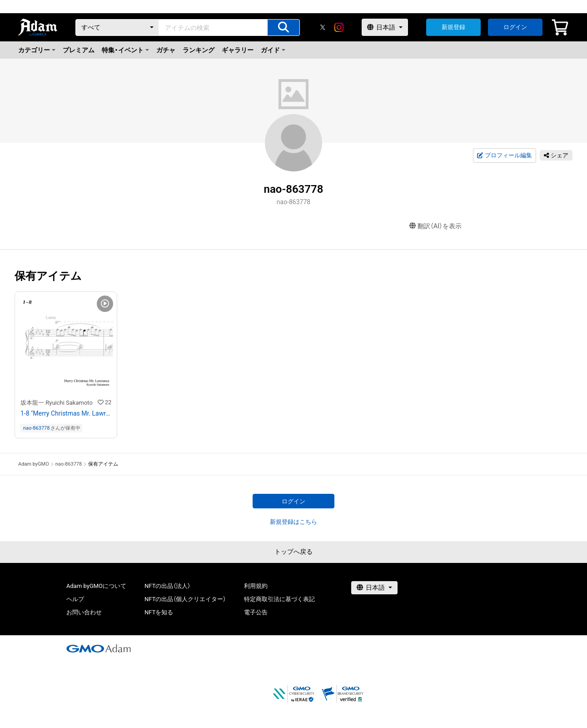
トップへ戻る (293, 552)
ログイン (515, 27)
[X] (323, 27)
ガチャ (166, 50)
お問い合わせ (84, 612)
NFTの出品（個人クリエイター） (185, 599)
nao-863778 (36, 428)
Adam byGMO (34, 464)
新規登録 (453, 27)
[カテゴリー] (117, 28)
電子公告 (256, 612)
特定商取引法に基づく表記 (279, 599)
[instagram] (339, 27)
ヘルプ (75, 599)
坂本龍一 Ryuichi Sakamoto (57, 403)
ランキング (199, 50)
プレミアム (79, 50)
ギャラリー (238, 50)
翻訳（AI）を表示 (435, 226)
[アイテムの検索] (284, 28)
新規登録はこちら (293, 522)
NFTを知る (159, 612)
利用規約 (256, 586)
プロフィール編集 (504, 156)
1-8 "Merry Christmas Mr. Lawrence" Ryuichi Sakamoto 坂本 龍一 (66, 413)
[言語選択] (385, 27)
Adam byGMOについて (96, 586)
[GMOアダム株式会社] (99, 648)
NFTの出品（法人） (167, 586)
